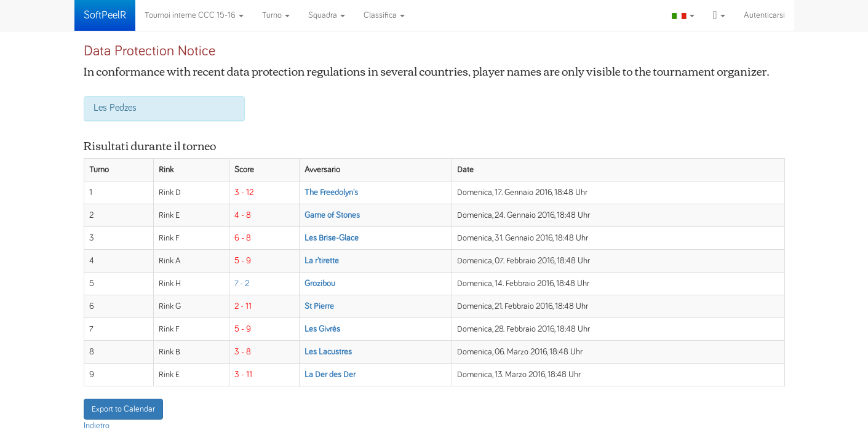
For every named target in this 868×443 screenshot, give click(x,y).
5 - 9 (243, 261)
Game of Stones (332, 215)
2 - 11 (243, 306)
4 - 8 (243, 215)
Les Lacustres (328, 352)
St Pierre (319, 306)
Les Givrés (322, 329)
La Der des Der (330, 375)
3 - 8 (243, 352)
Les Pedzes (115, 108)
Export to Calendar (123, 409)
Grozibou (320, 284)
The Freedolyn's (331, 193)
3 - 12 (244, 193)
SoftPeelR (105, 15)
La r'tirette (322, 261)
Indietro (97, 426)
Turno (276, 15)
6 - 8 (243, 238)
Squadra (327, 15)
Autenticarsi (764, 15)
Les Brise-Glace (332, 238)
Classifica (384, 15)
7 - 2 (242, 284)
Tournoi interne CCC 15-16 (194, 15)
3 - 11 (243, 375)
